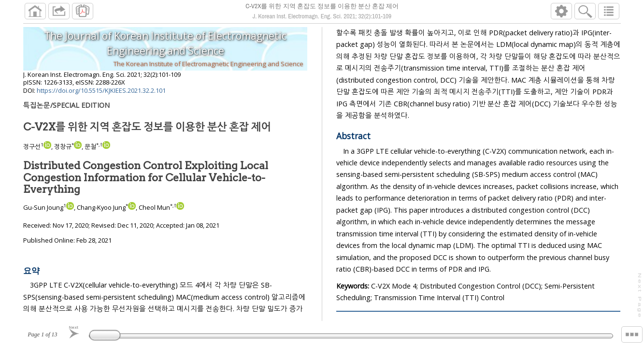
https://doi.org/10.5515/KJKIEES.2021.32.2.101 (101, 94)
